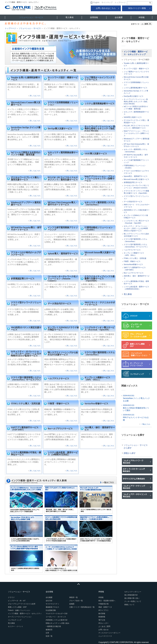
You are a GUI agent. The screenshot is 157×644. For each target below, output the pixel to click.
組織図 (72, 604)
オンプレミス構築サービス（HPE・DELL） (97, 379)
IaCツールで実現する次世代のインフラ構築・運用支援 (26, 154)
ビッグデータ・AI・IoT (17, 601)
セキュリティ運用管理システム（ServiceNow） (100, 204)
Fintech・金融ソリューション (19, 610)
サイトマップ (107, 2)
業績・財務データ (105, 607)
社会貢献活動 (51, 610)
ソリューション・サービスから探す (136, 447)
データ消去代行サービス (59, 304)
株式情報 (102, 613)
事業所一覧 (74, 597)
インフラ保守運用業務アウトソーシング (63, 229)
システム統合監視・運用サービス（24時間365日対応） (63, 454)
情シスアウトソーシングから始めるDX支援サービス (63, 354)
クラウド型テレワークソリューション (26, 304)
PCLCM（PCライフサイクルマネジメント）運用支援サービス (63, 179)
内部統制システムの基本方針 (57, 620)
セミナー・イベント (16, 626)
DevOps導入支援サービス (60, 129)
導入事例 (69, 17)
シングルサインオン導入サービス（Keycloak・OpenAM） (100, 329)
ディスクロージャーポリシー (109, 633)
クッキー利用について (133, 601)
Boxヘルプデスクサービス (60, 429)
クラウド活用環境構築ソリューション (63, 104)
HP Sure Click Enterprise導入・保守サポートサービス (63, 204)
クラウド (11, 597)
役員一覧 (49, 636)
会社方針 (49, 601)
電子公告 (102, 620)
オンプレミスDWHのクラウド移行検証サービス (63, 329)
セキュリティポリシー (133, 592)
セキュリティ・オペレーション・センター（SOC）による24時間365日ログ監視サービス (26, 354)
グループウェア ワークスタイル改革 (22, 604)
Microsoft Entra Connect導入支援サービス (26, 104)
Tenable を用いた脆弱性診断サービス (25, 79)
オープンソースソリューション (20, 617)
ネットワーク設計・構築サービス (63, 79)
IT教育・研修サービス (58, 404)
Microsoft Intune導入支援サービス (100, 254)
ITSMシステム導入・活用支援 (25, 404)
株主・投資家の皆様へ (107, 601)
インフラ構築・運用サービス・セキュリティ (25, 613)
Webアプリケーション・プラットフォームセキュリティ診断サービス (100, 179)
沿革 (47, 633)
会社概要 (119, 17)
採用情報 (94, 17)
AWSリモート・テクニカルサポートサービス (100, 304)
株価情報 (102, 617)
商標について (129, 605)
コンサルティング (15, 620)
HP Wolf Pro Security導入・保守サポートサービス (26, 229)
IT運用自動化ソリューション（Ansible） (99, 229)
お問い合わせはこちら (106, 8)
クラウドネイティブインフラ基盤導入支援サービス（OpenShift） (100, 279)
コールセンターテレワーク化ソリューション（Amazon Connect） (63, 279)
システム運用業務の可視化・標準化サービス (26, 454)
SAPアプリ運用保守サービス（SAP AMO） (25, 429)
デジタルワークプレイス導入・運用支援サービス (26, 179)
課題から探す (130, 453)
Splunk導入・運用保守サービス (63, 254)
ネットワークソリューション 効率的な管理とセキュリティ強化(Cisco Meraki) (100, 129)
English (95, 2)
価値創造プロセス (52, 607)
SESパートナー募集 (137, 8)
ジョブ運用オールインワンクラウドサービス (100, 79)
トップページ (120, 2)
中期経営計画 (103, 604)
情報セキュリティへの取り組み (57, 623)
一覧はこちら (146, 424)
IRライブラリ (103, 610)
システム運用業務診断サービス (100, 104)
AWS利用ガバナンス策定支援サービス (26, 329)
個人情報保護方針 (131, 595)
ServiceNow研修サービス (96, 404)
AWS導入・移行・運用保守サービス (100, 429)
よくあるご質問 (104, 626)
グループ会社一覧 (76, 601)
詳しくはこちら (35, 96)
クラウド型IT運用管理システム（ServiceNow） (100, 354)
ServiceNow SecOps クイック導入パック (26, 129)
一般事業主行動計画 (53, 626)
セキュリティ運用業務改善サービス (63, 154)
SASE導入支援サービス (96, 154)
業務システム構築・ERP (17, 607)
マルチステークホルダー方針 (57, 613)
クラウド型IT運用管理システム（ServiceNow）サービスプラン (26, 379)
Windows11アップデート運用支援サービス (26, 204)
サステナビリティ (52, 604)
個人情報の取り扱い (132, 598)
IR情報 (142, 17)
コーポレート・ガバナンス (56, 617)
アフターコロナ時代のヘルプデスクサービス (26, 254)
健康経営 (49, 630)
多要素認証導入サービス (23, 279)
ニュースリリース (105, 636)
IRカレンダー (103, 623)
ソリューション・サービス (31, 17)
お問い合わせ (103, 630)
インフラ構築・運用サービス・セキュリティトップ (136, 53)
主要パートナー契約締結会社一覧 (82, 607)
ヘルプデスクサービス (58, 379)
